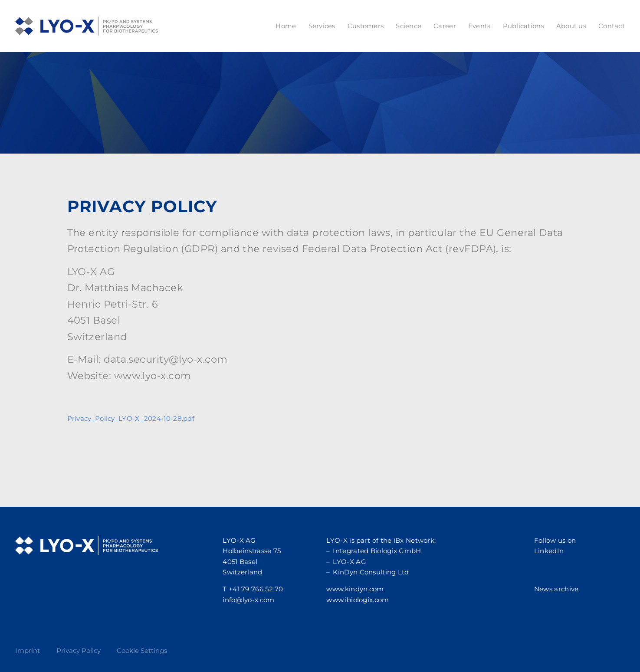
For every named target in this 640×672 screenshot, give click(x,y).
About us (571, 26)
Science (409, 26)
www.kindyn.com (355, 589)
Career (445, 26)
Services (322, 26)
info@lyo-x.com (248, 600)
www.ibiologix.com (358, 600)
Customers (366, 26)
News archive (556, 589)
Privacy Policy (79, 651)
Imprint (28, 651)
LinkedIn (549, 551)
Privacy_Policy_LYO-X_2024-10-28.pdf (131, 418)
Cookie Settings (142, 651)
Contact (612, 26)
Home (286, 26)
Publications (523, 26)
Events (479, 26)
